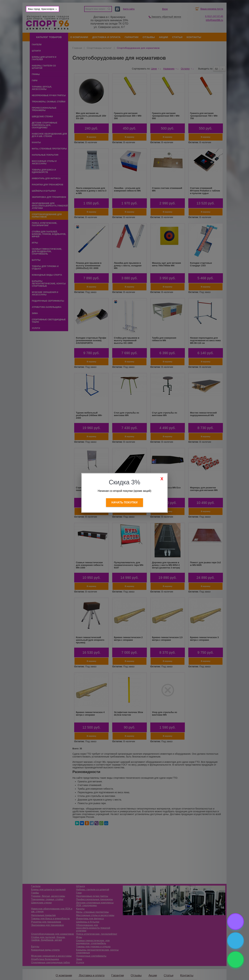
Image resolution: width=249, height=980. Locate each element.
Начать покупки (125, 502)
